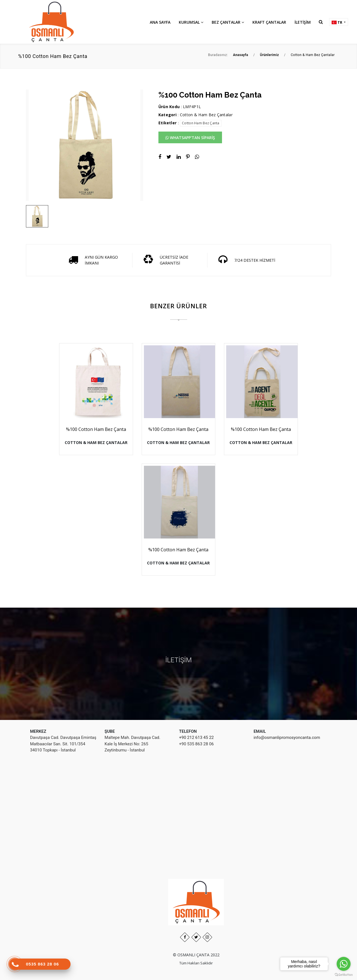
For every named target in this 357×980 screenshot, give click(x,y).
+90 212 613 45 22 (196, 738)
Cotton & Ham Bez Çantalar (206, 115)
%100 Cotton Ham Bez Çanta (92, 429)
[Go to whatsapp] (344, 964)
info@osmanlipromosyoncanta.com (287, 738)
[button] (321, 22)
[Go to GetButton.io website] (344, 974)
